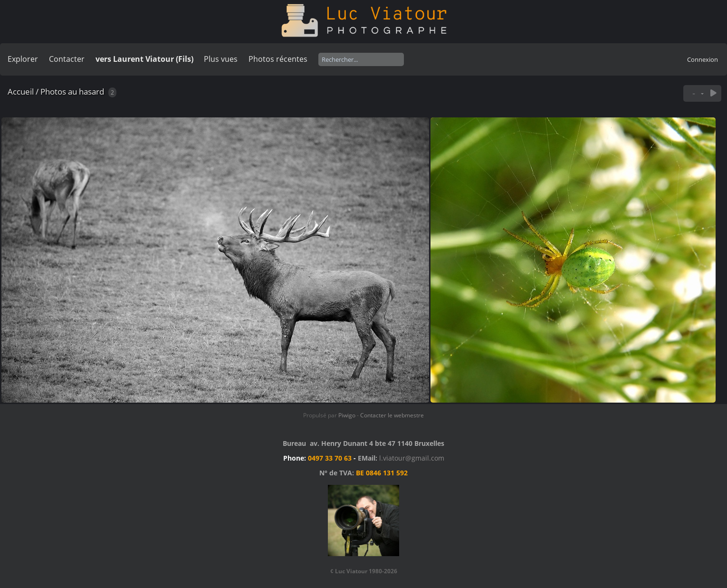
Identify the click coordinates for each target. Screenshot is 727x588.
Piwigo (347, 415)
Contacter (67, 59)
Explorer (23, 59)
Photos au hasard (72, 92)
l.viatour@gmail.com (412, 458)
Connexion (703, 59)
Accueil (21, 92)
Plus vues (221, 59)
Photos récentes (278, 59)
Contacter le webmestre (392, 415)
